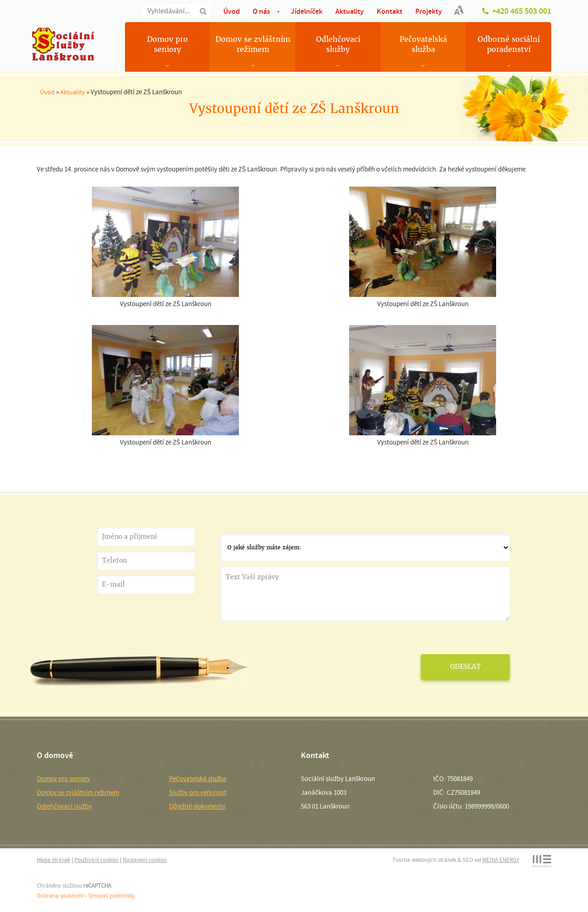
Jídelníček (307, 11)
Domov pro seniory (167, 44)
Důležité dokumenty (197, 806)
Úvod (232, 11)
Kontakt (390, 11)
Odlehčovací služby (338, 44)
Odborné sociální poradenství (509, 44)
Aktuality (350, 11)
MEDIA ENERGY (501, 860)
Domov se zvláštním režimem (253, 44)
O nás (261, 11)
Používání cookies (96, 860)
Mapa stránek (54, 860)
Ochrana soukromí (60, 896)
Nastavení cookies (145, 860)
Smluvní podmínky (111, 896)
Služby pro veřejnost (198, 792)
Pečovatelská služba (423, 44)
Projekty (429, 11)
